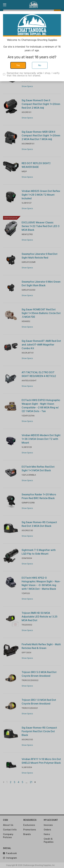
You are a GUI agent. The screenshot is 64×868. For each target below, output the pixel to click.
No (40, 65)
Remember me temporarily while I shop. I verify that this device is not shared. (33, 74)
